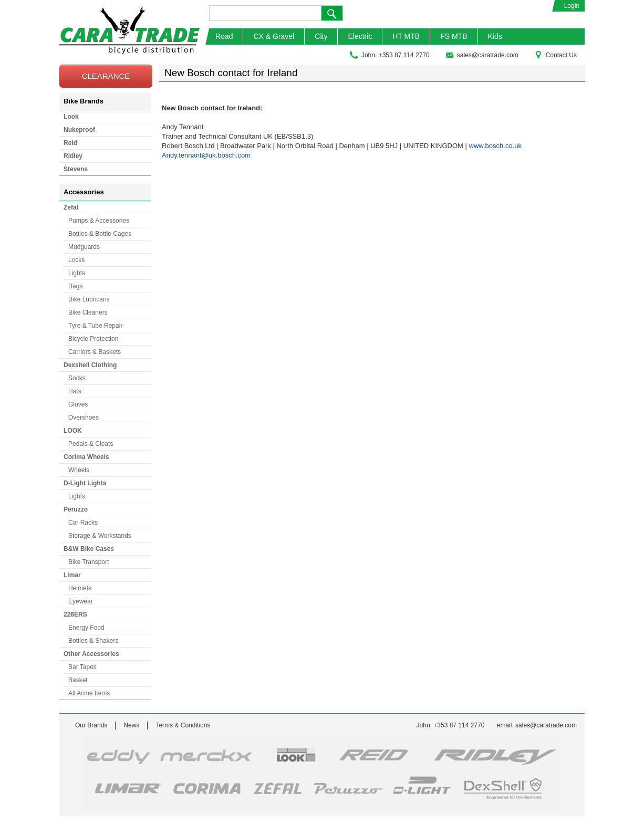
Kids (495, 36)
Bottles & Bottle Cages (100, 234)
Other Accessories (91, 654)
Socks (77, 378)
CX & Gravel (274, 36)
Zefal (71, 207)
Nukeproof (79, 130)
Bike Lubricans (89, 299)
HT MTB (406, 36)
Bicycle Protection (93, 339)
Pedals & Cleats (91, 444)
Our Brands (91, 725)
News (131, 725)
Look (71, 117)
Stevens (76, 169)
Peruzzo (76, 509)
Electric (360, 36)
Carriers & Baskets (95, 352)
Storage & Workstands (100, 536)
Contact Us (555, 55)
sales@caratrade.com (482, 55)
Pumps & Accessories (99, 221)
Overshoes (84, 418)
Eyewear (81, 601)
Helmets (80, 588)
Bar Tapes (82, 667)
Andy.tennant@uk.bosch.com (206, 155)
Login (572, 6)
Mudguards (84, 247)
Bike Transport (89, 562)
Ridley (73, 156)
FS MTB (454, 36)
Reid (70, 143)
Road (224, 36)
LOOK (73, 431)
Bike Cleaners (88, 312)
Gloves (78, 404)
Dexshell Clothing (90, 365)
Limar (72, 575)
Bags (75, 286)
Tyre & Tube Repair (95, 326)
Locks (76, 260)
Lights (77, 273)
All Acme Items (89, 693)
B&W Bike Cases (89, 549)
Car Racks (83, 523)
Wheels (79, 470)
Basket (78, 680)
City (321, 36)
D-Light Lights (85, 483)
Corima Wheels (86, 457)
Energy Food (86, 628)
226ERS (75, 614)
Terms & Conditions (183, 725)
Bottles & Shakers (93, 641)
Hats (75, 391)
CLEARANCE (106, 76)
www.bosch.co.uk (495, 146)
